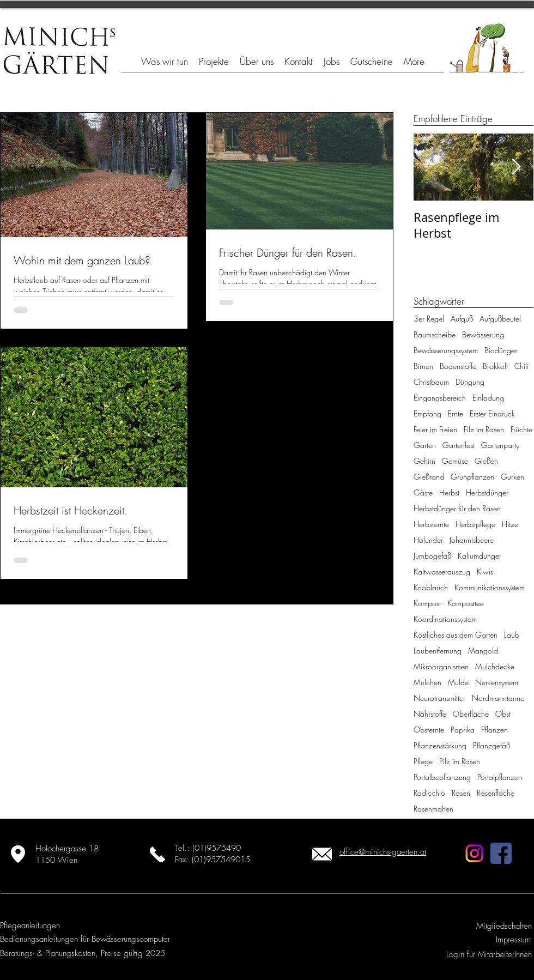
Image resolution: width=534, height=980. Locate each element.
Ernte (456, 413)
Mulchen (427, 682)
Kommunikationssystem (490, 587)
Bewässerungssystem (446, 350)
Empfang (427, 413)
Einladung (488, 398)
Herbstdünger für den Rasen (457, 508)
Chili (521, 366)
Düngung (470, 382)
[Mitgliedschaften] (503, 926)
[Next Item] (516, 167)
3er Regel (429, 319)
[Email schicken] (322, 854)
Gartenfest (459, 445)
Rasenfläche (496, 793)
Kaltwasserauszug (442, 571)
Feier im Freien (435, 429)
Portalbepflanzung (442, 777)
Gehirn (424, 461)
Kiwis (485, 571)
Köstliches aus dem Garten (456, 635)
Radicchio (429, 793)
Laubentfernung (438, 651)
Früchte (521, 429)
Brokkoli (495, 366)
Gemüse (455, 461)
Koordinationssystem (445, 619)
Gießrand (429, 477)
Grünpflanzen (472, 477)
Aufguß (462, 319)
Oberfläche (471, 714)
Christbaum (431, 382)
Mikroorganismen (441, 666)
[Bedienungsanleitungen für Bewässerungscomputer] (85, 939)
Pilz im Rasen (460, 761)
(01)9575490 (217, 848)
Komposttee (466, 603)
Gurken (512, 477)
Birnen (423, 366)
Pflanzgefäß (491, 745)
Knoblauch (431, 587)
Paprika (463, 730)
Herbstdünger (487, 492)
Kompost (427, 603)
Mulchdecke (495, 666)
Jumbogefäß (432, 556)
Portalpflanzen (500, 777)
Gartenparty (500, 445)
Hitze (510, 524)
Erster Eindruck (492, 413)
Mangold (483, 651)
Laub (512, 635)
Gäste (423, 492)
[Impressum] (512, 940)
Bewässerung (483, 334)
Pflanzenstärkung (440, 745)
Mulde (458, 682)
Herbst (449, 492)
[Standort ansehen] (18, 854)
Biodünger (501, 350)
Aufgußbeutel (500, 319)
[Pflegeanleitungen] (30, 926)
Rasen (461, 793)
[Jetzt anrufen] (157, 854)
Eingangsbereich (440, 398)
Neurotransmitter (439, 698)
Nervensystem (497, 682)
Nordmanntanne (498, 698)
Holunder (428, 540)
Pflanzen (494, 730)
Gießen (486, 461)
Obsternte (429, 730)
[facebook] (501, 853)
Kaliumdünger (480, 556)
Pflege (423, 761)
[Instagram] (474, 853)
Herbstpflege (475, 524)
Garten (425, 445)
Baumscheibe (435, 334)
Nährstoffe (430, 714)
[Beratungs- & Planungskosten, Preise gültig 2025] (83, 954)
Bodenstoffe (458, 366)
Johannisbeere (472, 540)
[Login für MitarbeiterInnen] (488, 955)
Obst (503, 714)
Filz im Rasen (484, 429)
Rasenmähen (433, 809)
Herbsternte (431, 524)
